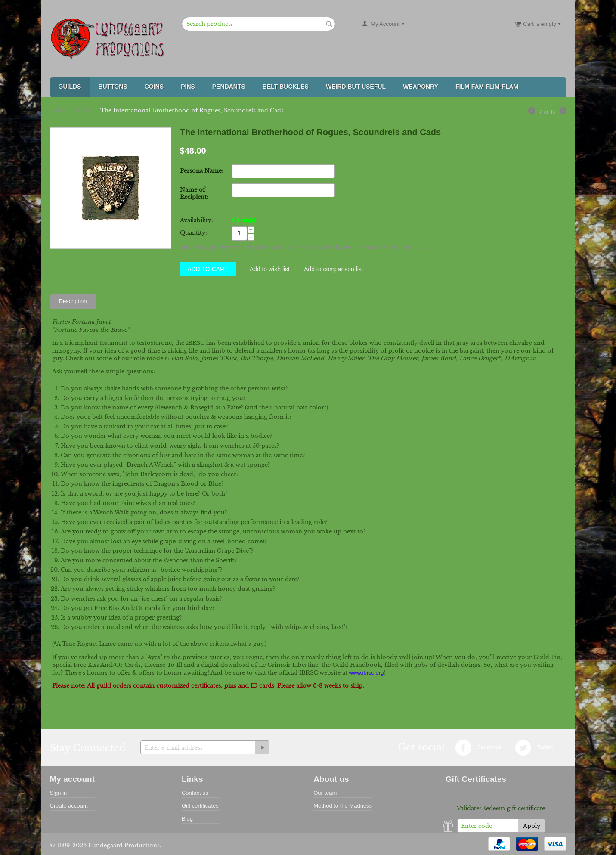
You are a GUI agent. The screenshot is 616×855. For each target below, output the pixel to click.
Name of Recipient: (194, 193)
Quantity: (193, 233)
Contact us (195, 793)
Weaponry (421, 87)
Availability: (197, 220)
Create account (69, 806)
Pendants (229, 87)
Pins (188, 87)
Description (73, 301)
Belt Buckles (286, 87)
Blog (187, 819)
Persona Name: (202, 171)
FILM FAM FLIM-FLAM (487, 87)
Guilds (70, 87)
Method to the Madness (343, 806)
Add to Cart (208, 269)
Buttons (113, 87)
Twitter (534, 748)
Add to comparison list (334, 269)
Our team (325, 793)
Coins (154, 87)
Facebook (478, 748)
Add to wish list (270, 269)
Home (58, 110)
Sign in (59, 793)
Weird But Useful (356, 87)
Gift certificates (200, 806)
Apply (532, 826)
